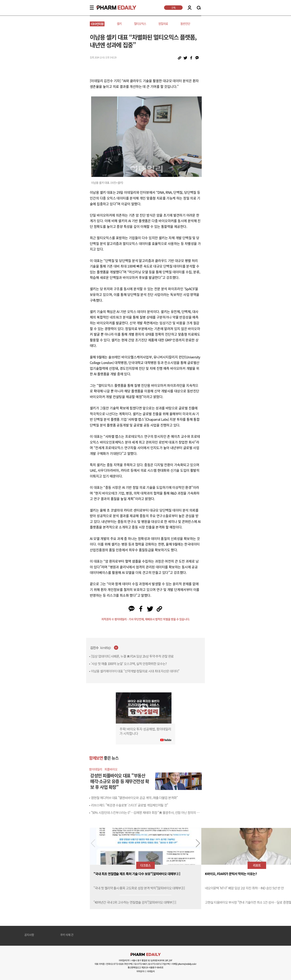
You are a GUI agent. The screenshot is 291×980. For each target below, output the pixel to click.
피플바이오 (111, 769)
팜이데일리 (96, 769)
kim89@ (106, 648)
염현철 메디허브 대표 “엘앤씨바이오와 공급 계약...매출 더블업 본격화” (134, 798)
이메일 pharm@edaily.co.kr (184, 964)
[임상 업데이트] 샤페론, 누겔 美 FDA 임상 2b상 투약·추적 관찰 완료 (132, 656)
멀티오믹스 (140, 24)
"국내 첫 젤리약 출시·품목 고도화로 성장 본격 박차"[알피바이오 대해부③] (139, 888)
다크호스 (145, 865)
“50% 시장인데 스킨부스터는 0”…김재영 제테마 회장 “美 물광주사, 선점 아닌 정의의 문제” (145, 815)
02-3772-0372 (155, 964)
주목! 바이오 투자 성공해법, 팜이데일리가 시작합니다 (145, 731)
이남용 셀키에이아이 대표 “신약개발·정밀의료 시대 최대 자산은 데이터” (135, 671)
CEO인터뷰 (97, 24)
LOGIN (190, 8)
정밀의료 (163, 24)
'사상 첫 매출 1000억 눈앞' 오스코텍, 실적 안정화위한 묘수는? (129, 664)
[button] (198, 843)
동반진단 (185, 24)
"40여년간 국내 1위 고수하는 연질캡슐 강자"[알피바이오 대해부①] (135, 902)
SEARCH (199, 8)
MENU (92, 8)
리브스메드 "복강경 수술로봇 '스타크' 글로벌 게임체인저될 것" (129, 805)
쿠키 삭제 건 (67, 935)
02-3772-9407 (141, 964)
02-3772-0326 (117, 964)
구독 (173, 8)
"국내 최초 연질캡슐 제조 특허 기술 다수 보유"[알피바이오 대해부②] (137, 874)
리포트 (257, 865)
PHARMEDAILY (112, 8)
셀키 (119, 24)
